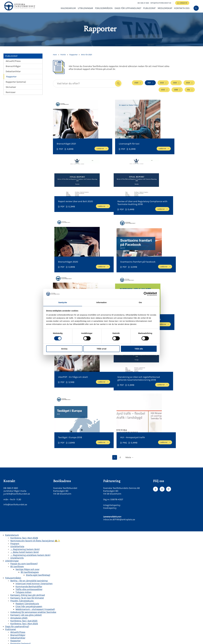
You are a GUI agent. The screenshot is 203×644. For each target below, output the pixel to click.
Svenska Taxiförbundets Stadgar (33, 586)
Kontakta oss (182, 9)
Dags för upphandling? (128, 9)
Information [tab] (101, 302)
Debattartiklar (13, 71)
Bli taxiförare (17, 460)
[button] (118, 83)
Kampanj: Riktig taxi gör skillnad (28, 489)
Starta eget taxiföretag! (38, 469)
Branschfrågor (13, 66)
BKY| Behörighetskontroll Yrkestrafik (29, 606)
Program (15, 438)
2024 (188, 83)
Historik (20, 580)
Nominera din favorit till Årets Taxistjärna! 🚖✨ (35, 435)
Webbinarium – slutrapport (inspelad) (35, 503)
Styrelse (15, 632)
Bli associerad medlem (22, 558)
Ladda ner (86, 148)
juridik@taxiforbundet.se (17, 388)
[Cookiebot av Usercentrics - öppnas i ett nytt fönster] (146, 294)
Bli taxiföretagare (30, 466)
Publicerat (150, 9)
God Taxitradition (30, 592)
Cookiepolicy (110, 402)
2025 (163, 89)
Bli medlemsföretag (21, 555)
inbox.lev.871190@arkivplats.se (119, 413)
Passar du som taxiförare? (24, 458)
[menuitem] (196, 9)
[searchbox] (83, 83)
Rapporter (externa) (16, 82)
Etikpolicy (26, 595)
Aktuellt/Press (13, 61)
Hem (55, 55)
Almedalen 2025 (19, 512)
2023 (175, 83)
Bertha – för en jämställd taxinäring (29, 475)
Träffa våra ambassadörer (29, 483)
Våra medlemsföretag (22, 560)
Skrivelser (11, 87)
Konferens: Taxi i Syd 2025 (24, 515)
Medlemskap (165, 9)
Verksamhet (17, 583)
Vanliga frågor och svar (27, 463)
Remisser (11, 92)
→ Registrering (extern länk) (25, 443)
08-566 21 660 (143, 3)
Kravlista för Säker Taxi (27, 620)
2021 (149, 83)
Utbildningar (85, 9)
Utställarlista (17, 440)
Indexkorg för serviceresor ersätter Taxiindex (33, 506)
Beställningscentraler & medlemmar (35, 563)
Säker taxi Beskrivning (27, 615)
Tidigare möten (23, 486)
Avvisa (64, 349)
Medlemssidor (18, 549)
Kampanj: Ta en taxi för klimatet (27, 492)
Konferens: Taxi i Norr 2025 (24, 518)
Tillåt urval (102, 349)
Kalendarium (68, 9)
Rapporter (11, 77)
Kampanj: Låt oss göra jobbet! (26, 509)
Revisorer (15, 635)
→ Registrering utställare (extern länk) (30, 449)
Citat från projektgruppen (29, 500)
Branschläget (23, 578)
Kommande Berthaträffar (29, 480)
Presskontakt (17, 640)
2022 (162, 83)
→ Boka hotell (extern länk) (25, 446)
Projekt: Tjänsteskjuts (22, 495)
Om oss (14, 572)
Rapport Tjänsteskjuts (27, 498)
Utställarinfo (17, 452)
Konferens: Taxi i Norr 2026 (24, 432)
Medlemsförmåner (20, 566)
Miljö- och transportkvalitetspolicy (39, 598)
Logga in (183, 3)
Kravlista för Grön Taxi (27, 623)
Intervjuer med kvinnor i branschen (34, 478)
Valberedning (17, 638)
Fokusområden (104, 9)
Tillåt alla (139, 349)
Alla (188, 89)
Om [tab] (140, 302)
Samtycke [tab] (63, 302)
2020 (136, 83)
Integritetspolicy (112, 399)
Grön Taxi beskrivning (27, 612)
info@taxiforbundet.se (160, 3)
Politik (63, 55)
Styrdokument (23, 589)
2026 (176, 89)
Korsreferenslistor (25, 618)
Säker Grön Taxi (18, 609)
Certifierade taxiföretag (28, 626)
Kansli (14, 629)
